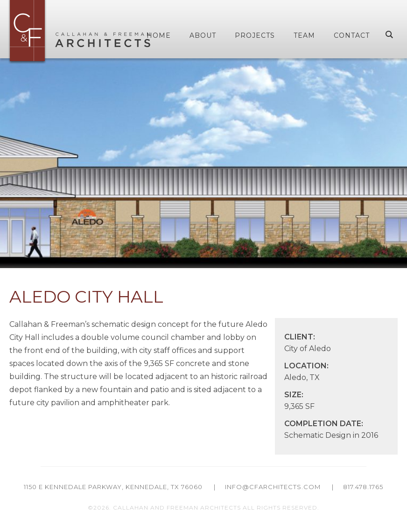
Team (304, 35)
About (203, 35)
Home (159, 35)
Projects (255, 35)
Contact (352, 35)
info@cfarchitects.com (273, 487)
